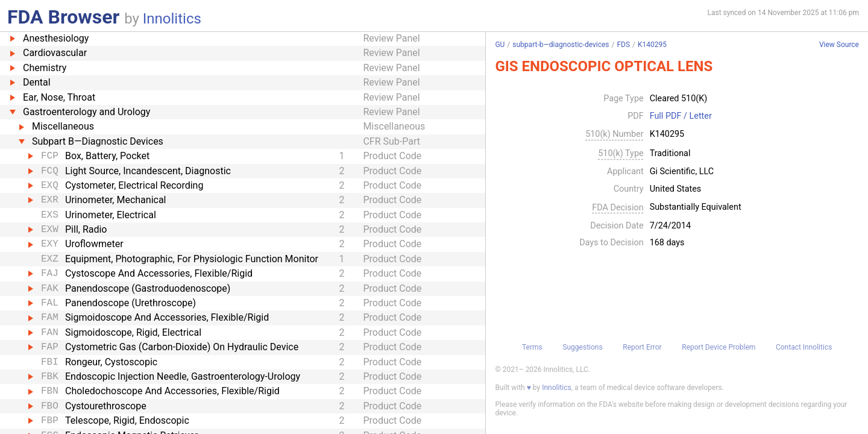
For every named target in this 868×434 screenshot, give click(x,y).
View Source (839, 45)
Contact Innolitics (804, 347)
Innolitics (172, 19)
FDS (623, 45)
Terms (532, 347)
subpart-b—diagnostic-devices (561, 45)
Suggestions (582, 347)
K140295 (652, 45)
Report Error (642, 347)
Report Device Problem (719, 347)
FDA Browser (63, 17)
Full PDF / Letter (681, 116)
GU (500, 45)
